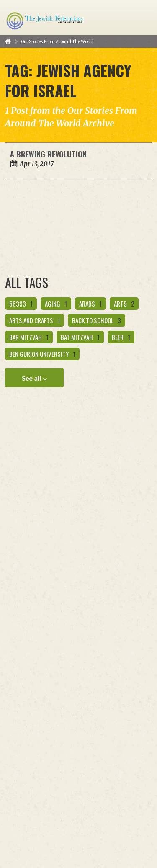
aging (56, 304)
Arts (124, 304)
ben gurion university (42, 354)
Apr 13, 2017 (37, 164)
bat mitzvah (80, 337)
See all (34, 378)
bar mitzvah (29, 337)
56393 (21, 304)
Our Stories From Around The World (57, 42)
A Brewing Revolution (48, 154)
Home (8, 42)
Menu (142, 18)
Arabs (90, 304)
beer (121, 337)
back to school (97, 320)
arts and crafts (35, 320)
